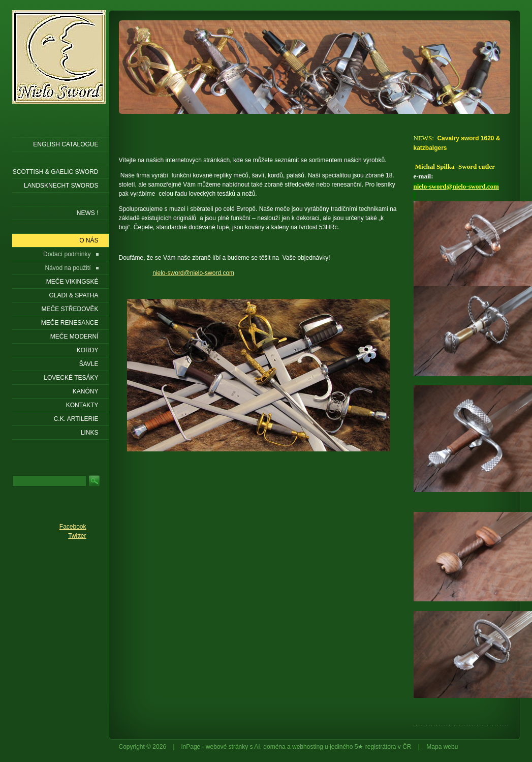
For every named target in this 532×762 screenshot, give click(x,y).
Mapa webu (442, 747)
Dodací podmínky (67, 254)
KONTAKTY (82, 405)
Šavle (89, 364)
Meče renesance (70, 323)
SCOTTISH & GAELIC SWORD (56, 172)
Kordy (88, 350)
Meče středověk (70, 309)
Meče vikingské (72, 282)
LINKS (90, 433)
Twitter (77, 536)
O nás (89, 240)
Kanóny (86, 391)
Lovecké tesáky (71, 378)
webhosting (308, 747)
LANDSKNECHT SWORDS (61, 186)
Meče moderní (74, 337)
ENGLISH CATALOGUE (66, 144)
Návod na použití (68, 268)
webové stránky (227, 747)
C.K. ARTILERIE (76, 419)
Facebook (73, 527)
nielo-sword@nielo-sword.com (193, 273)
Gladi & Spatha (74, 295)
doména (274, 747)
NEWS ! (88, 213)
